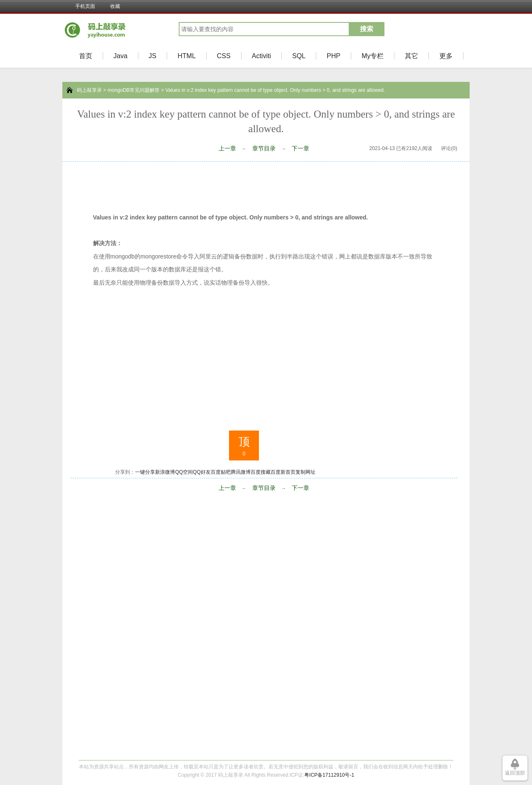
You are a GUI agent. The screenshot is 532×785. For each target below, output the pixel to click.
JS (153, 56)
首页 (86, 56)
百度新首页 (283, 472)
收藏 (115, 6)
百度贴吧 (221, 472)
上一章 (227, 148)
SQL (299, 56)
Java (121, 56)
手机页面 (85, 6)
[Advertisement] (266, 185)
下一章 (300, 148)
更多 (446, 56)
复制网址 (305, 472)
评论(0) (449, 148)
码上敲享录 (89, 90)
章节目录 (264, 148)
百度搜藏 (261, 472)
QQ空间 (184, 472)
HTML (187, 56)
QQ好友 (202, 472)
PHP (334, 56)
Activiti (261, 56)
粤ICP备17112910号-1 (329, 775)
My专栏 (373, 56)
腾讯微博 (241, 472)
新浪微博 (165, 472)
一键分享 (145, 472)
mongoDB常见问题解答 (134, 90)
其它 (411, 56)
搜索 (367, 29)
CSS (224, 56)
